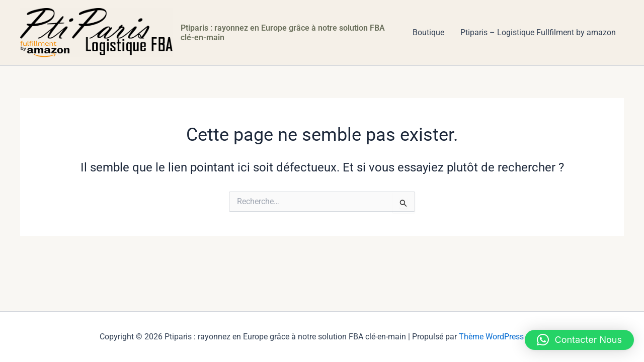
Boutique (428, 32)
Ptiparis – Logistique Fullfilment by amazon (538, 32)
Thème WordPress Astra (502, 337)
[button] (580, 340)
